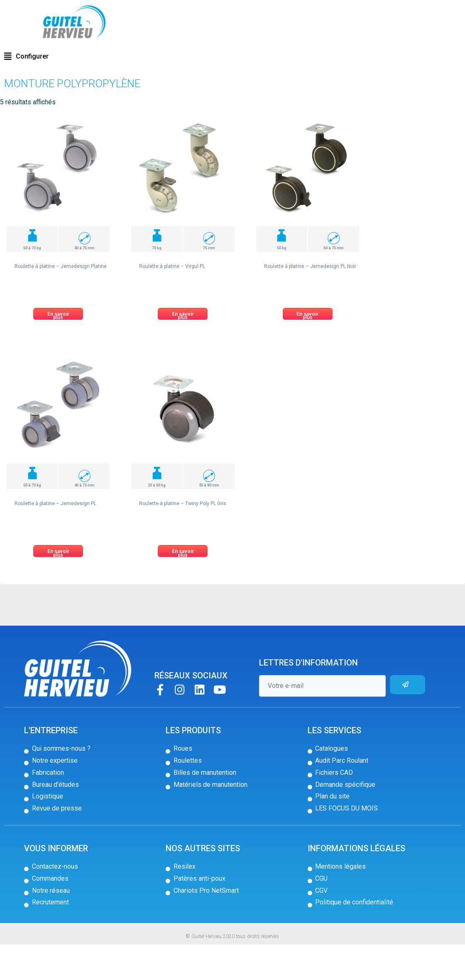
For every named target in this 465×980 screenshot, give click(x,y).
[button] (26, 92)
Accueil (20, 59)
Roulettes (45, 59)
